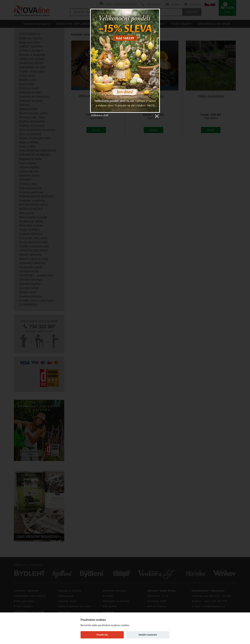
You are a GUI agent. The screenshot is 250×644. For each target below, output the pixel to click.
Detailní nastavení (148, 635)
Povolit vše (102, 635)
